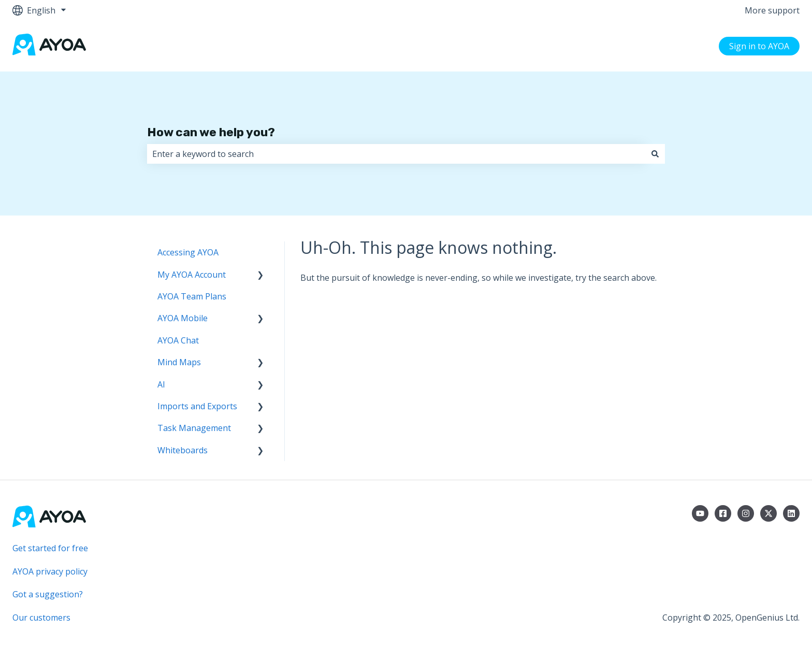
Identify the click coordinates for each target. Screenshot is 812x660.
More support (772, 10)
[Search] (655, 154)
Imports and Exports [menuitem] (197, 406)
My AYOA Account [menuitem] (192, 275)
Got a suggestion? (48, 594)
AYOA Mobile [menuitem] (183, 318)
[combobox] (396, 154)
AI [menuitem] (161, 384)
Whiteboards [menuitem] (183, 450)
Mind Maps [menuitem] (179, 362)
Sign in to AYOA (759, 46)
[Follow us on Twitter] (769, 513)
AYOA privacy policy (50, 571)
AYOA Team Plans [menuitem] (192, 296)
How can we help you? (211, 132)
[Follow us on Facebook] (723, 513)
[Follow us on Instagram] (746, 513)
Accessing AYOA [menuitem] (188, 252)
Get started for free (50, 548)
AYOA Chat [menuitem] (178, 340)
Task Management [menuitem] (194, 428)
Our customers (41, 618)
